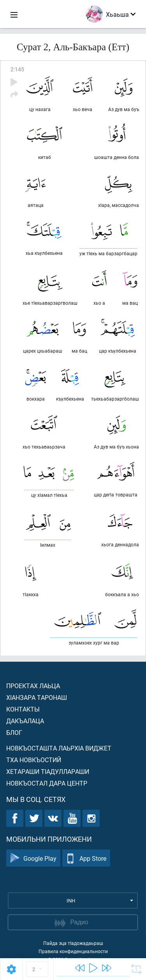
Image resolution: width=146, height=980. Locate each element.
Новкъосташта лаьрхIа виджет (59, 748)
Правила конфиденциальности (73, 951)
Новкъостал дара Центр (47, 783)
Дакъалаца (25, 721)
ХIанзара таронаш (37, 697)
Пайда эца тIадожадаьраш (73, 943)
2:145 (17, 69)
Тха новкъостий (34, 760)
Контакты (23, 709)
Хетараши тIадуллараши (48, 771)
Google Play (33, 858)
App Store (86, 858)
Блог (14, 732)
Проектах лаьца (33, 686)
